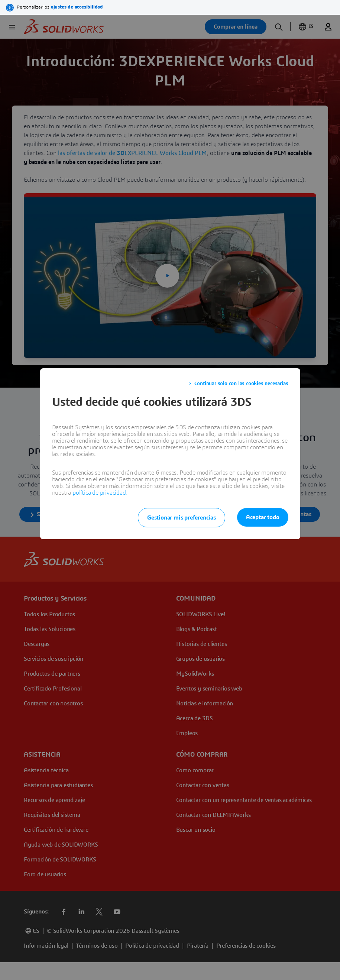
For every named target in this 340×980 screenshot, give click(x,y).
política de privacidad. (100, 493)
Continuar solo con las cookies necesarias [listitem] (241, 384)
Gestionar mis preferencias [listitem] (182, 518)
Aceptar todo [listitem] (263, 517)
